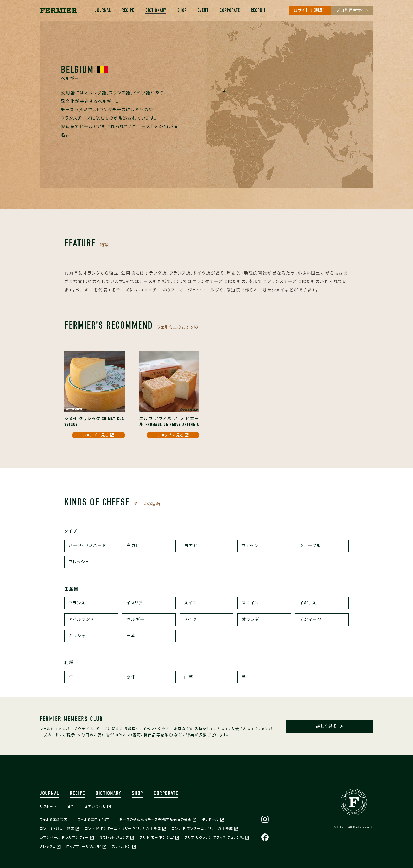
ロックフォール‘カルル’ (84, 847)
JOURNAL (103, 10)
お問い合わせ (95, 806)
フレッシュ (79, 562)
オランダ (250, 620)
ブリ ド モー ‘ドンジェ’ (157, 838)
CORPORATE (230, 10)
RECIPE (128, 10)
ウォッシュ (252, 546)
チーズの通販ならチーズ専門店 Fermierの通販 (155, 820)
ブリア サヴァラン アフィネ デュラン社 (214, 838)
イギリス (308, 603)
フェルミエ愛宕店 (53, 820)
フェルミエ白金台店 (93, 820)
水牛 (131, 677)
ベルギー (136, 620)
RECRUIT (258, 10)
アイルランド (81, 620)
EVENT (203, 10)
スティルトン (122, 847)
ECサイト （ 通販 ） (310, 11)
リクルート (48, 806)
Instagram (265, 819)
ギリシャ (77, 636)
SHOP (182, 10)
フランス (77, 603)
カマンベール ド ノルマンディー (64, 838)
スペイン (250, 603)
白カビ (133, 546)
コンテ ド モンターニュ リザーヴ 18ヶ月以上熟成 (123, 829)
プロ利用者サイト (352, 11)
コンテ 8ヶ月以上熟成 (57, 829)
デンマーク (310, 620)
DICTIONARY (156, 10)
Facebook (265, 837)
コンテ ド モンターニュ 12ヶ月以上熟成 (202, 829)
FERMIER (354, 802)
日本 (131, 636)
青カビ (191, 546)
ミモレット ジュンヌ (114, 838)
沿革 (70, 806)
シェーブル (310, 546)
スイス (190, 603)
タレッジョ (48, 847)
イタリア (135, 603)
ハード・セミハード (87, 546)
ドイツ (190, 620)
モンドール (210, 820)
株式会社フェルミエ (59, 11)
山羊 (189, 677)
